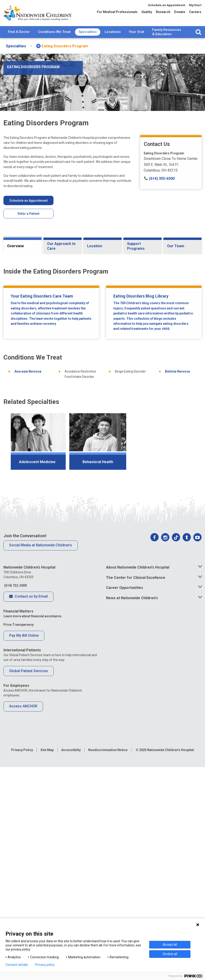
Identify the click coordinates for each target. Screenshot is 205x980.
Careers (195, 12)
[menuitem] (19, 32)
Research (163, 12)
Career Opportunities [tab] (125, 801)
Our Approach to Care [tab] (61, 246)
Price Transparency (19, 838)
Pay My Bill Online (24, 849)
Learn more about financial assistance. (33, 829)
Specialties (88, 32)
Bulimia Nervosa (177, 585)
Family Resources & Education (167, 32)
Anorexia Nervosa (28, 585)
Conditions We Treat (54, 32)
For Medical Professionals (117, 12)
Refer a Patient (28, 214)
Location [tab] (95, 246)
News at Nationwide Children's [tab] (132, 811)
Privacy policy (45, 965)
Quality (147, 12)
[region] (102, 656)
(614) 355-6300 (159, 179)
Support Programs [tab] (136, 246)
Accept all (170, 945)
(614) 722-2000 (15, 798)
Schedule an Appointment (166, 5)
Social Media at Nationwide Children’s (41, 758)
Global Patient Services (29, 884)
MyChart (195, 5)
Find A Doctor (19, 32)
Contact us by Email (28, 810)
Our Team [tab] (176, 246)
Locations (113, 32)
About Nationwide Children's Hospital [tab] (138, 780)
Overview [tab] (15, 246)
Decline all (170, 954)
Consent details (17, 965)
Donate (180, 12)
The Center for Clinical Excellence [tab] (136, 791)
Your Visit (136, 32)
